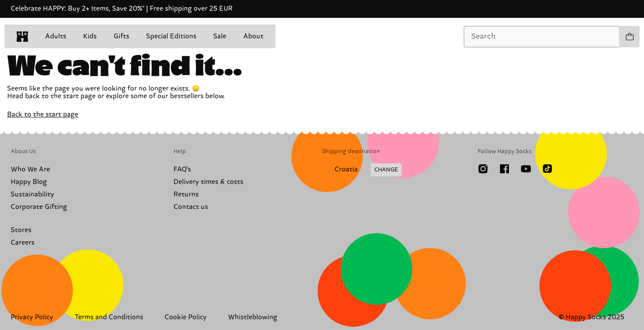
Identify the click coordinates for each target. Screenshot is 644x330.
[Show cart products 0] (629, 37)
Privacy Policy (32, 317)
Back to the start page (43, 115)
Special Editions (171, 36)
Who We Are (30, 169)
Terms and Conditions (109, 317)
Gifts (121, 36)
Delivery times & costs (208, 182)
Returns (186, 194)
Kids (90, 36)
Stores (21, 230)
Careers (23, 243)
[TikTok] (547, 169)
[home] (22, 37)
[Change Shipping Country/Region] (362, 170)
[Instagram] (483, 169)
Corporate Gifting (39, 207)
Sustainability (32, 194)
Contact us (191, 207)
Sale (220, 36)
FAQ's (182, 169)
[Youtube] (526, 169)
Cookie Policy (186, 317)
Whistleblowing (253, 317)
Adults (56, 36)
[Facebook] (504, 169)
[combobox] (542, 37)
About (253, 36)
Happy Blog (29, 182)
